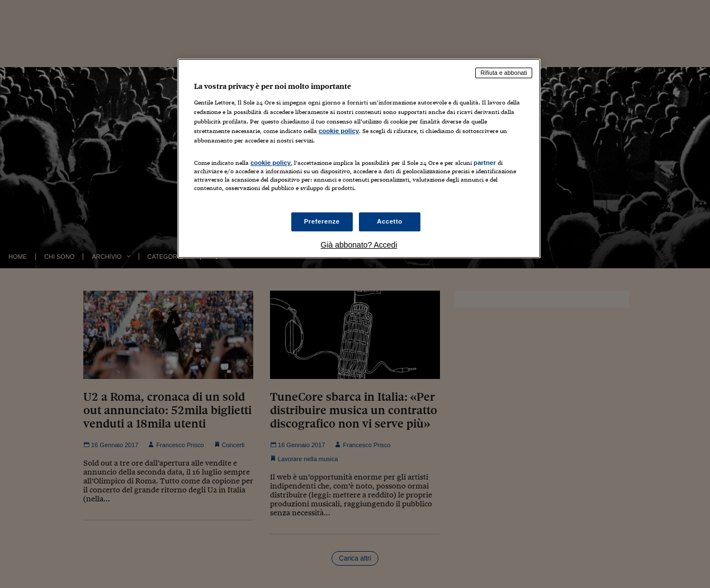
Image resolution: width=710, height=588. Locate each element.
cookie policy (339, 131)
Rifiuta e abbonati (504, 73)
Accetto (390, 221)
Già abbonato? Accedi (359, 245)
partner (485, 163)
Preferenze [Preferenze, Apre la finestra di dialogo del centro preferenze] (322, 221)
